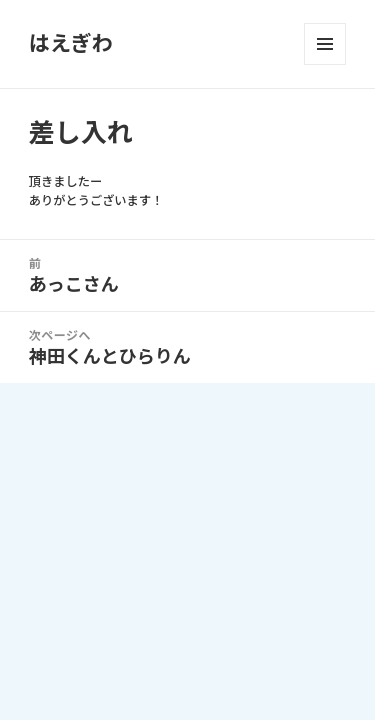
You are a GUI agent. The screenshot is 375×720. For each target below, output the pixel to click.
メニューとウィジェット (325, 44)
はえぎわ (71, 43)
